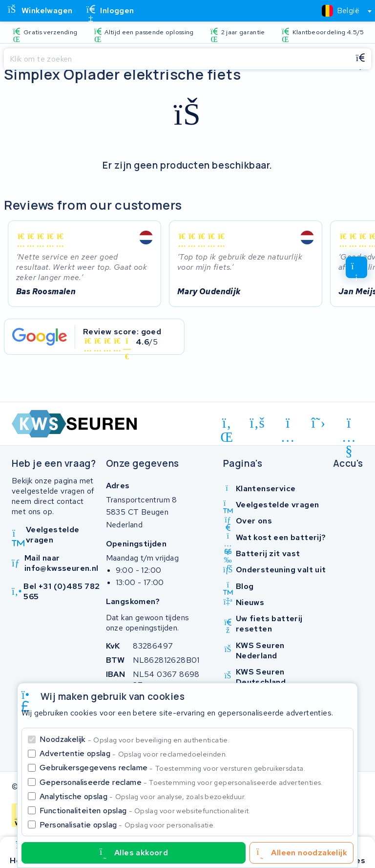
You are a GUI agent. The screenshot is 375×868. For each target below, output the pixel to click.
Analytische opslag (143, 796)
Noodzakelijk (135, 739)
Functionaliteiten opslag (145, 811)
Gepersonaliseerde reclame (181, 782)
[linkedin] (227, 425)
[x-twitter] (319, 423)
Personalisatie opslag (127, 825)
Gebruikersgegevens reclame (172, 768)
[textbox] (341, 11)
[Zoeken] (177, 59)
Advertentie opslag (133, 753)
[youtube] (349, 425)
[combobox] (343, 11)
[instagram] (288, 425)
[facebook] (258, 423)
